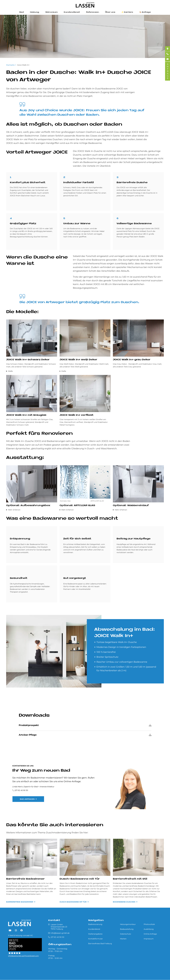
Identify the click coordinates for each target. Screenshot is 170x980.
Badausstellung (127, 929)
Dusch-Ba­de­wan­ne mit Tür (80, 879)
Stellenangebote (95, 934)
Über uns (110, 12)
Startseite (10, 65)
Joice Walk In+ (23, 65)
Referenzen (93, 12)
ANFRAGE (168, 71)
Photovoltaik (149, 924)
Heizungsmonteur (128, 924)
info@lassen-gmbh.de (60, 933)
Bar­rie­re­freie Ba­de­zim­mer (25, 879)
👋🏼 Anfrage (145, 12)
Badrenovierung (95, 924)
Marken (123, 939)
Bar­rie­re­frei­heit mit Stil (130, 879)
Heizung (35, 12)
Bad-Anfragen (27, 799)
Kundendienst (72, 12)
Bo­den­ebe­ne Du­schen (124, 902)
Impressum (149, 939)
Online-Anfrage (150, 934)
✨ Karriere (127, 12)
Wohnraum (51, 12)
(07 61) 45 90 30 (21, 790)
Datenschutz (126, 934)
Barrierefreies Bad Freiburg (100, 944)
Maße (10, 371)
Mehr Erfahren (14, 510)
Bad (22, 12)
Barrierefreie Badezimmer (20, 902)
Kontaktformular (95, 939)
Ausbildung (149, 929)
